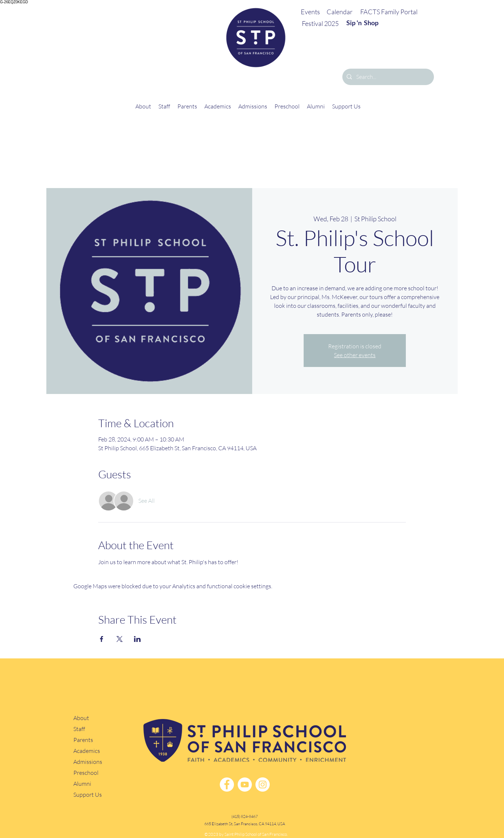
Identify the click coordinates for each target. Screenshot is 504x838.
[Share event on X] (120, 639)
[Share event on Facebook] (102, 639)
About (81, 718)
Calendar (340, 12)
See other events (355, 355)
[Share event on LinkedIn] (137, 639)
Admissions (88, 762)
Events (310, 12)
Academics (87, 751)
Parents (83, 740)
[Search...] (387, 77)
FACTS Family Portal (389, 12)
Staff (79, 729)
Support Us (88, 795)
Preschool (86, 773)
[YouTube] (245, 785)
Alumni (82, 784)
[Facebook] (227, 785)
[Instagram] (263, 785)
